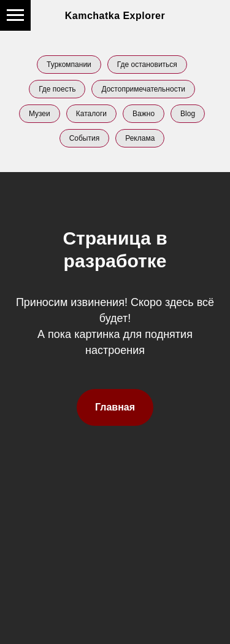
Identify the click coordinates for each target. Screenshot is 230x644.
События (85, 138)
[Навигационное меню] (15, 15)
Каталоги (91, 114)
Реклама (140, 138)
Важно (144, 114)
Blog (188, 114)
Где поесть (57, 89)
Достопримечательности (143, 89)
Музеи (40, 114)
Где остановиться (147, 65)
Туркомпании (69, 65)
